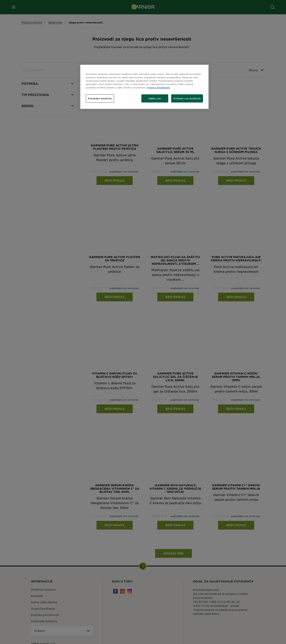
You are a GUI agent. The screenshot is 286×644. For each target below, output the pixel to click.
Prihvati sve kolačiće (187, 98)
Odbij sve (155, 98)
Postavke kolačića (100, 98)
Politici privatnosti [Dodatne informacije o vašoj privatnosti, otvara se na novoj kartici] (158, 87)
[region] (144, 87)
